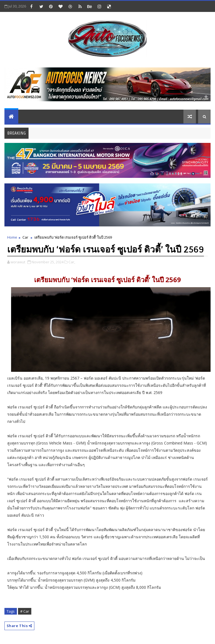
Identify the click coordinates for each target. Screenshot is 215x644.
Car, (72, 262)
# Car (25, 611)
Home (12, 237)
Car (25, 237)
